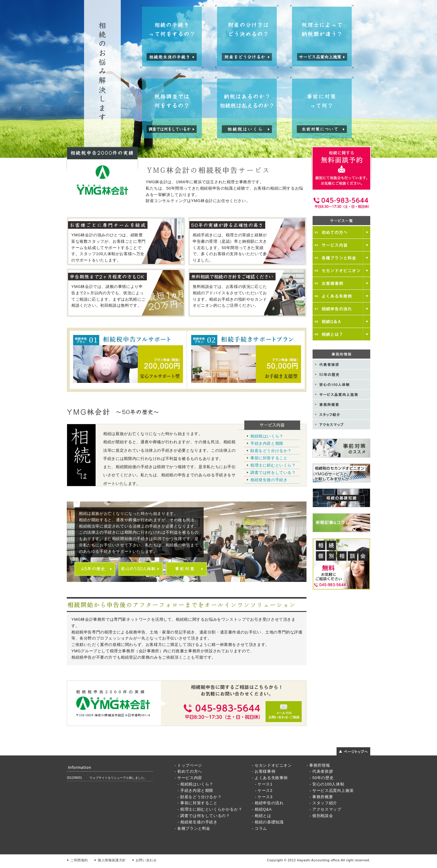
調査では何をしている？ (273, 473)
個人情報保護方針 (112, 860)
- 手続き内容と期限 (195, 790)
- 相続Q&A (262, 809)
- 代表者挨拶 (321, 771)
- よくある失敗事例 (270, 778)
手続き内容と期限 (267, 443)
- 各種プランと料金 (192, 828)
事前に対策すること (269, 458)
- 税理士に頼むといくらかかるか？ (210, 809)
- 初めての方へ (188, 771)
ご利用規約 (79, 860)
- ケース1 (264, 784)
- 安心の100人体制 (327, 784)
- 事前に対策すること (198, 803)
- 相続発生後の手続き (198, 822)
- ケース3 (264, 797)
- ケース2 (264, 790)
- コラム (259, 828)
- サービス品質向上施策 (332, 790)
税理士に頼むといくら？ (273, 465)
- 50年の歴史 (322, 778)
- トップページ (188, 765)
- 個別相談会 (321, 816)
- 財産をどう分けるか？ (200, 797)
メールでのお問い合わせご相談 (187, 703)
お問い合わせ (146, 860)
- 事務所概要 (321, 797)
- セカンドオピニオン (272, 765)
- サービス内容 (188, 778)
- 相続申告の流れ (268, 803)
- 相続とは (262, 816)
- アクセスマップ (325, 809)
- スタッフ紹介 (323, 803)
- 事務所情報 (318, 765)
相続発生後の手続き (269, 480)
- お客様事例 (264, 771)
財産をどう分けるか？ (271, 451)
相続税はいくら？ (267, 436)
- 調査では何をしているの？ (204, 816)
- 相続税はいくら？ (195, 784)
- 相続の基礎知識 (268, 822)
